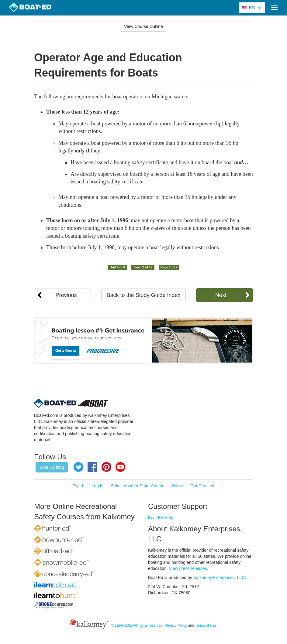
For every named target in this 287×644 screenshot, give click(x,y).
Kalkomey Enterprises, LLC (219, 578)
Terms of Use (206, 625)
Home (177, 486)
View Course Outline (143, 26)
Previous (66, 295)
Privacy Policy (176, 625)
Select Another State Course (138, 486)
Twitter (78, 467)
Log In (98, 486)
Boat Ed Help (161, 518)
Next (221, 295)
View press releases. (189, 568)
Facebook (92, 467)
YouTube (120, 467)
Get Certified (202, 486)
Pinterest (106, 467)
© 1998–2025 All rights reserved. (137, 625)
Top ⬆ (78, 486)
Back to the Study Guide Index (143, 295)
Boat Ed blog (52, 467)
